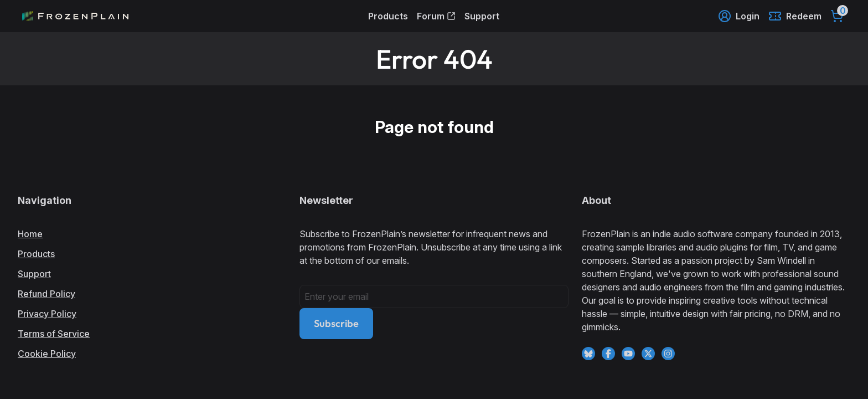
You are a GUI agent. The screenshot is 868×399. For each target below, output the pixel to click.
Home (30, 234)
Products (388, 16)
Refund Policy (46, 294)
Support (482, 16)
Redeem (795, 16)
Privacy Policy (47, 314)
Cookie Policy (47, 354)
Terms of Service (54, 334)
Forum (436, 16)
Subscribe (336, 323)
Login (739, 16)
